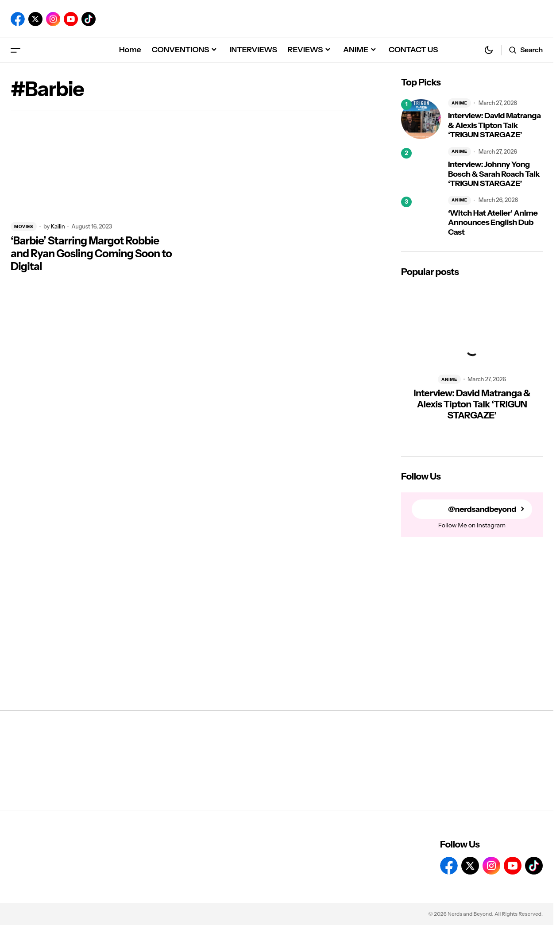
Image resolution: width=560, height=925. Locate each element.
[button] (15, 50)
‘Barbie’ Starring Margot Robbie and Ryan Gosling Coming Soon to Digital (91, 254)
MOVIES (24, 226)
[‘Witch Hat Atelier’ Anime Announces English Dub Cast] (421, 217)
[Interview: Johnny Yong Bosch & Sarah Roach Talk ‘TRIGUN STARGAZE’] (421, 168)
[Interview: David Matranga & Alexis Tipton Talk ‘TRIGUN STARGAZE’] (421, 119)
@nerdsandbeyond (482, 509)
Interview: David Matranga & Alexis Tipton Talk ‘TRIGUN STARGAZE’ (494, 125)
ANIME (460, 103)
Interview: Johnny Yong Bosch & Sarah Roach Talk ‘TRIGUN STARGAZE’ (494, 174)
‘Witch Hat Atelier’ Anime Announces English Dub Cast (493, 223)
